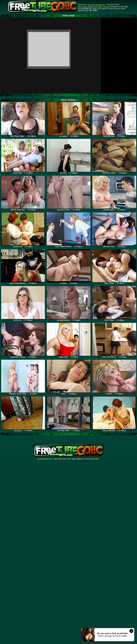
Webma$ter (95, 459)
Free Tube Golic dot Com (96, 5)
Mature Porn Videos (95, 7)
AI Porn (106, 7)
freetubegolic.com (45, 459)
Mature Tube (82, 7)
